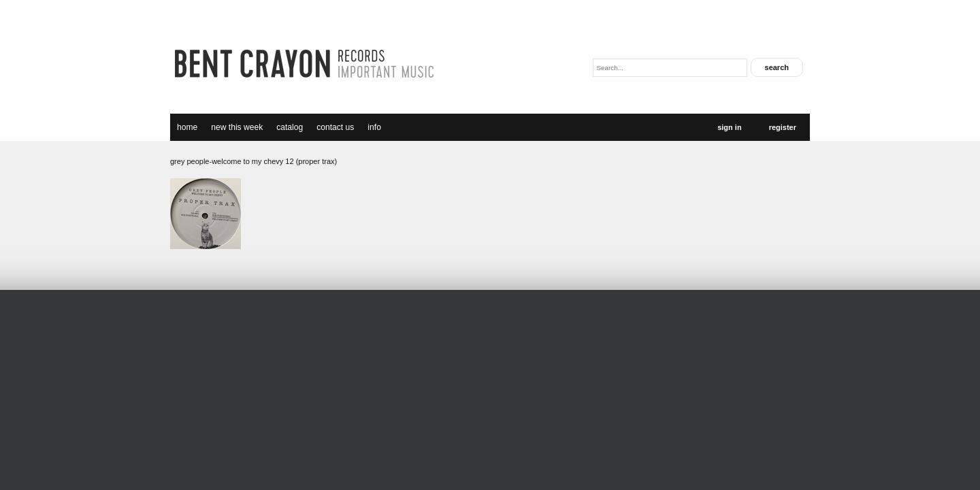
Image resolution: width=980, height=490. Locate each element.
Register (783, 127)
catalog (290, 127)
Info (374, 127)
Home (187, 127)
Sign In (729, 127)
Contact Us (335, 127)
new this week (237, 127)
